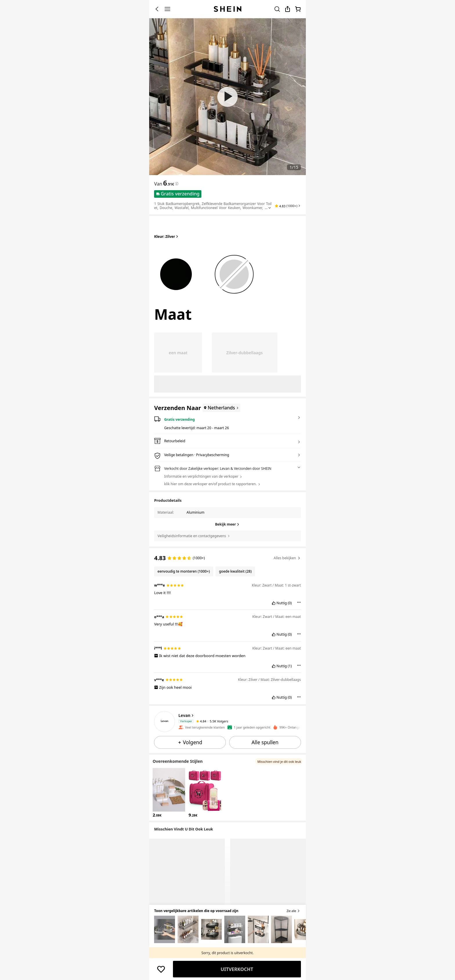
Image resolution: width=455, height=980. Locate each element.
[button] (288, 206)
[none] (165, 722)
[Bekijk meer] (227, 524)
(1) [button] (290, 666)
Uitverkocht (237, 969)
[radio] (176, 272)
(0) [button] (290, 603)
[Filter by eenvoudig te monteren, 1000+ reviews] (184, 572)
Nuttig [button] (282, 603)
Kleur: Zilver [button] (167, 237)
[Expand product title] (270, 208)
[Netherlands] (221, 408)
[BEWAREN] (161, 969)
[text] (169, 183)
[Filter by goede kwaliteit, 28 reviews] (235, 572)
